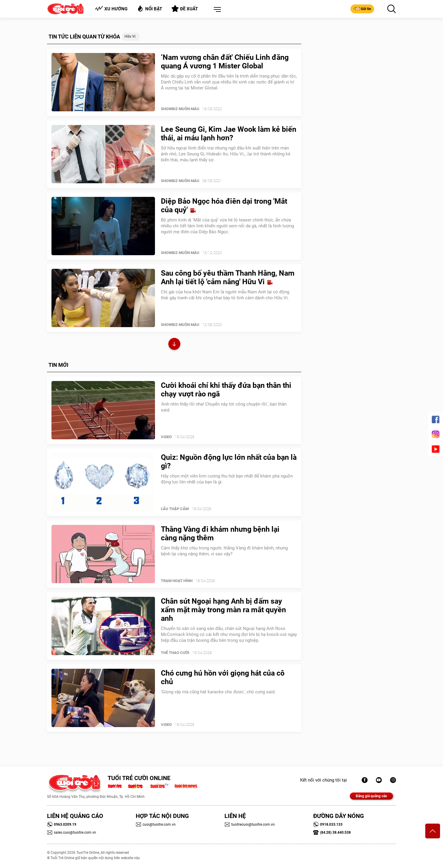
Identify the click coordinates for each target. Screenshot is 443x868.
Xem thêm (174, 345)
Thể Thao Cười (175, 653)
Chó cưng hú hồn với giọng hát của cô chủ (223, 677)
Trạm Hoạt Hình (177, 581)
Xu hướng (111, 9)
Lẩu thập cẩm (175, 509)
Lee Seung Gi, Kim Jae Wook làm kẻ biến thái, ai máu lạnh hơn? (229, 134)
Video (166, 437)
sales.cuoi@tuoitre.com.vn (72, 832)
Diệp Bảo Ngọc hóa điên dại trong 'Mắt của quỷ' (224, 205)
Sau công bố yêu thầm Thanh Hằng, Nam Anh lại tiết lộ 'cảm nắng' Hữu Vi (228, 277)
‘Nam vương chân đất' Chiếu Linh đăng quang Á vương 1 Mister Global (225, 62)
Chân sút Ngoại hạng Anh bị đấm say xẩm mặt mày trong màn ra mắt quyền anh (223, 610)
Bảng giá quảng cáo (371, 796)
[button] (216, 10)
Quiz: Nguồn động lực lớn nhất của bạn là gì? (229, 462)
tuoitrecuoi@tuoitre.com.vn (250, 824)
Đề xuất (185, 9)
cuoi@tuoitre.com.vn (156, 824)
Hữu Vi (130, 36)
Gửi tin (362, 9)
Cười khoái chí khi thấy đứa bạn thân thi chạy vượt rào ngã (226, 390)
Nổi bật (149, 8)
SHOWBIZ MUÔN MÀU (180, 109)
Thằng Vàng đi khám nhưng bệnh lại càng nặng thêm (220, 533)
